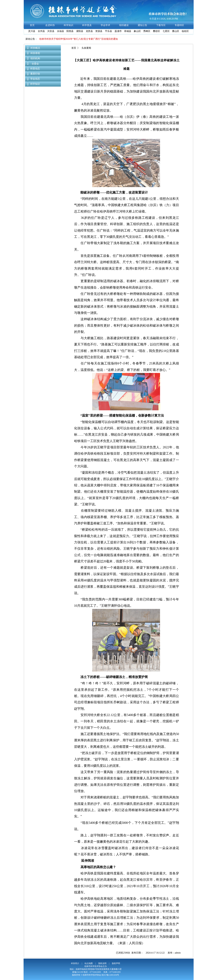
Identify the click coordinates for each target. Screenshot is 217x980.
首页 (74, 48)
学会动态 (35, 79)
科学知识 (35, 84)
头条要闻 (86, 48)
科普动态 (35, 69)
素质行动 (35, 74)
